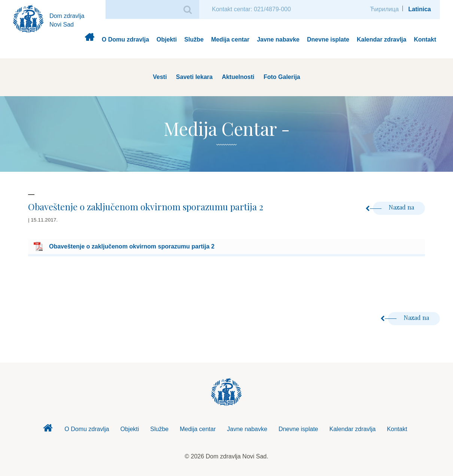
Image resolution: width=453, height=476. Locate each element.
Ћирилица (384, 9)
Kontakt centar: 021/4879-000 (251, 9)
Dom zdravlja (89, 40)
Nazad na (394, 207)
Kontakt (425, 39)
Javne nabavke (278, 39)
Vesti (160, 77)
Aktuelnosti (238, 77)
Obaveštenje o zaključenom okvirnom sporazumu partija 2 (132, 246)
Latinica (420, 9)
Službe (194, 39)
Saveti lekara (194, 77)
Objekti (167, 39)
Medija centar (230, 39)
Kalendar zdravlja (382, 39)
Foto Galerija (282, 77)
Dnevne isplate (328, 39)
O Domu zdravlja (125, 39)
